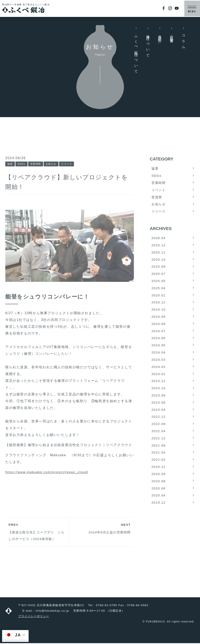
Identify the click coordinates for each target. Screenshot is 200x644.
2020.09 (159, 484)
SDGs (22, 164)
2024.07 (159, 336)
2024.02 (159, 373)
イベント (159, 191)
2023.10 (159, 395)
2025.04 (159, 292)
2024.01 (159, 380)
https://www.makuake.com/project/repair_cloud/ (48, 472)
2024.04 (159, 358)
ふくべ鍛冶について (136, 53)
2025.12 (159, 247)
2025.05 (159, 284)
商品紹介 (160, 35)
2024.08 (159, 329)
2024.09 (159, 321)
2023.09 (159, 403)
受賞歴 (157, 198)
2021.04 (159, 462)
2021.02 (159, 469)
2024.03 (159, 366)
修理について (148, 45)
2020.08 (159, 491)
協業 (10, 164)
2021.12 (159, 447)
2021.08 (159, 454)
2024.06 (159, 343)
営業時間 (37, 164)
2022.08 (159, 432)
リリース (69, 164)
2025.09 (159, 269)
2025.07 (159, 277)
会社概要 (172, 35)
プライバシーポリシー (34, 617)
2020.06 (159, 499)
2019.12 (159, 514)
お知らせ (53, 164)
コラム (184, 40)
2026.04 (159, 240)
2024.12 (159, 306)
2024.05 (159, 351)
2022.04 (159, 440)
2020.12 (159, 477)
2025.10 (159, 262)
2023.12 (159, 388)
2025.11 (159, 255)
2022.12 (159, 425)
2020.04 (159, 506)
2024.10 (159, 314)
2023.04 (159, 417)
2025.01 (159, 299)
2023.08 (159, 410)
